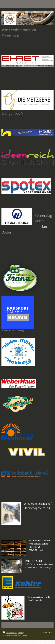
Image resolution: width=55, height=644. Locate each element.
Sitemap (21, 633)
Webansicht (48, 632)
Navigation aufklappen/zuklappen (27, 4)
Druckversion (10, 633)
